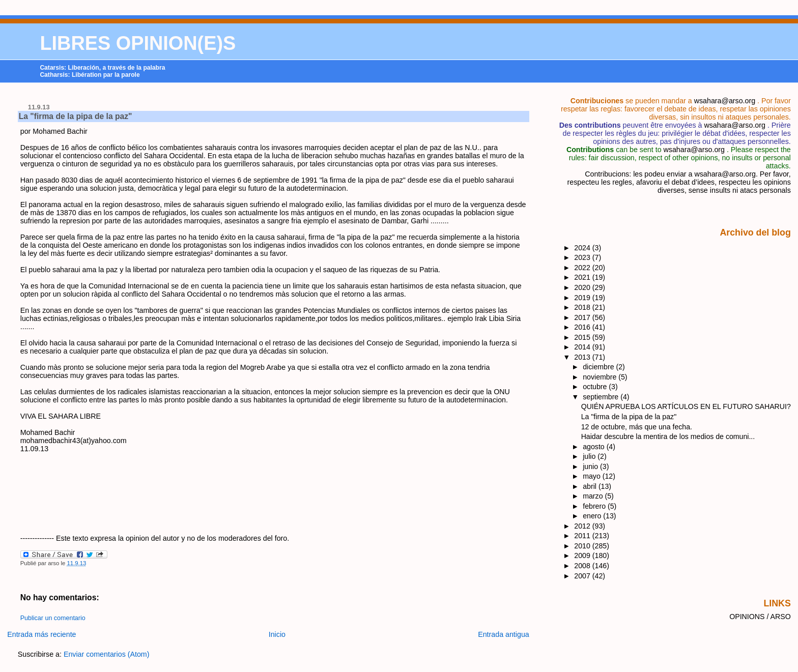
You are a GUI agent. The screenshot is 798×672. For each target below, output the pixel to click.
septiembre (602, 397)
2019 (583, 298)
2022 (583, 268)
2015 (583, 337)
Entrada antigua (504, 634)
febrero (595, 506)
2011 (583, 536)
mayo (593, 476)
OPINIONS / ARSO (760, 617)
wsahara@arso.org (725, 101)
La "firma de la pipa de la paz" (76, 116)
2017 (583, 317)
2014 (583, 347)
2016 (583, 327)
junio (591, 466)
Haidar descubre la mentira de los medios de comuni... (668, 436)
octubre (596, 387)
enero (593, 516)
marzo (594, 496)
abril (591, 486)
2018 (583, 307)
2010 (583, 546)
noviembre (601, 377)
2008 (583, 566)
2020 (583, 287)
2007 (583, 576)
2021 (583, 277)
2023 (583, 257)
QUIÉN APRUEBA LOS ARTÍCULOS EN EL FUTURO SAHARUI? (686, 406)
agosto (594, 447)
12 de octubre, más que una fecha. (637, 427)
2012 (583, 526)
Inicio (277, 634)
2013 (583, 357)
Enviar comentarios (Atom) (107, 654)
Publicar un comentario (53, 618)
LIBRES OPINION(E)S (138, 43)
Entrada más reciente (41, 634)
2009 (583, 556)
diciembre (599, 367)
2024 (583, 248)
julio (590, 456)
